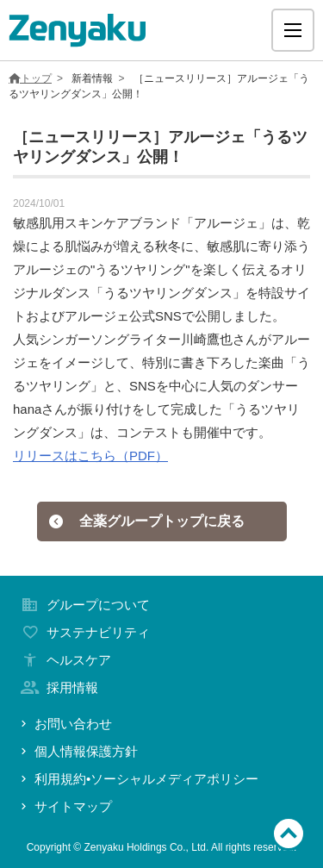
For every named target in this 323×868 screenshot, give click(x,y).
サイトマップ (65, 806)
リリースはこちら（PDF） (90, 456)
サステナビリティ (84, 632)
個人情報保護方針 (78, 751)
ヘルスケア (64, 660)
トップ (30, 78)
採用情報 (58, 687)
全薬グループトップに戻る (146, 521)
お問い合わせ (65, 724)
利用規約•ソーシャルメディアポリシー (138, 779)
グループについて (84, 605)
